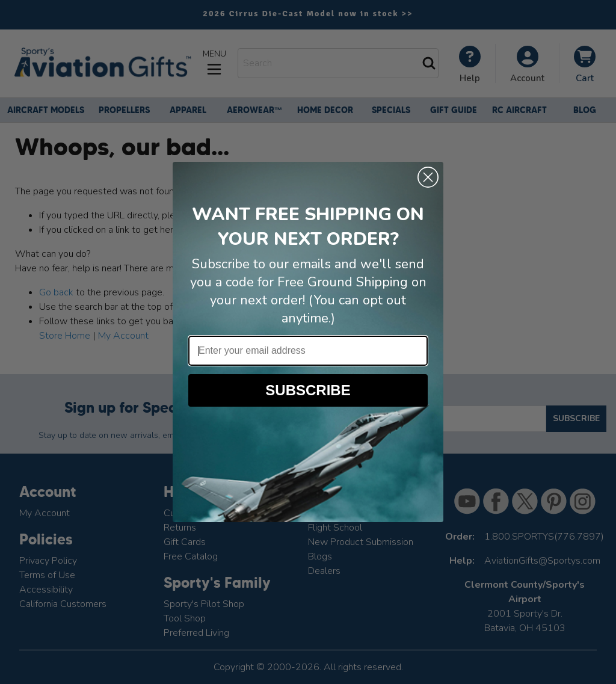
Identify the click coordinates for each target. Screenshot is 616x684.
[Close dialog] (428, 177)
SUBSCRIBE (308, 390)
